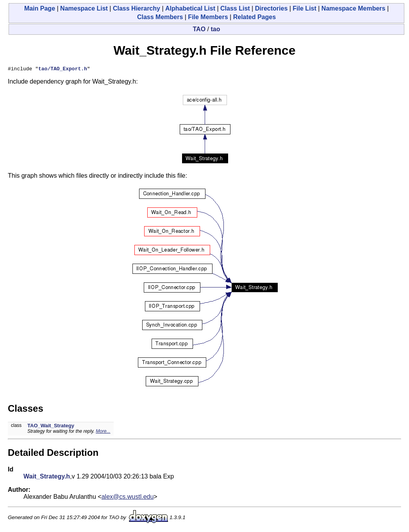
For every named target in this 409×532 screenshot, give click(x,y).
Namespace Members (354, 8)
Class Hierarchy (137, 8)
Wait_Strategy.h (47, 478)
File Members (208, 17)
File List (304, 8)
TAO (199, 29)
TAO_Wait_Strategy (51, 427)
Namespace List (84, 8)
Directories (271, 8)
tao (215, 29)
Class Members (160, 17)
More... (103, 432)
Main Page (40, 8)
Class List (235, 8)
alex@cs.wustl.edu (128, 498)
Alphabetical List (190, 8)
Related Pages (255, 17)
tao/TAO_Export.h (63, 70)
